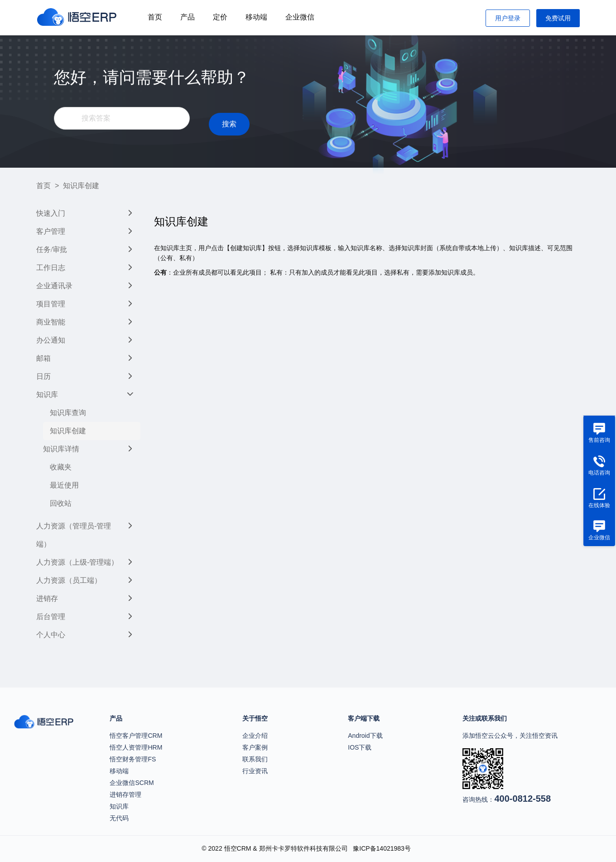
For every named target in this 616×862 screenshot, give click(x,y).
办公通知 (51, 340)
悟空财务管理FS (133, 759)
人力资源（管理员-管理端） (74, 535)
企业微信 (300, 17)
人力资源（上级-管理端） (77, 562)
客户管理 (51, 231)
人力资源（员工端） (69, 580)
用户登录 (508, 18)
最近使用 (64, 485)
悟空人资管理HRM (136, 747)
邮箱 (43, 358)
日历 (43, 376)
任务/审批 (52, 249)
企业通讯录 (54, 286)
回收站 (61, 503)
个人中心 (51, 635)
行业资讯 (255, 771)
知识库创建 (68, 431)
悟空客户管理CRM (136, 736)
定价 (220, 17)
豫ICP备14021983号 (382, 848)
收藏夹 (61, 467)
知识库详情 (61, 449)
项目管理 (51, 304)
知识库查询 (68, 413)
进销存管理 (125, 794)
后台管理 (51, 617)
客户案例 (255, 747)
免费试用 (558, 18)
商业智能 (51, 322)
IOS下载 (360, 747)
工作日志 (51, 268)
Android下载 (365, 736)
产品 (188, 17)
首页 (155, 17)
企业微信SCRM (132, 783)
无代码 (119, 818)
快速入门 (51, 213)
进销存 (47, 598)
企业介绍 (255, 736)
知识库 (47, 395)
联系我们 (255, 759)
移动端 (256, 17)
